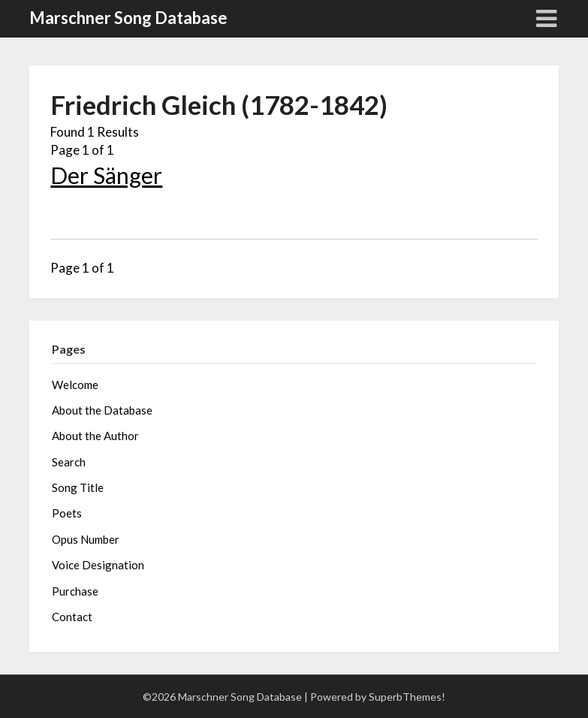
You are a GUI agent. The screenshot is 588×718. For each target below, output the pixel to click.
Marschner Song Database (128, 18)
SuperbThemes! (407, 697)
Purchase (75, 591)
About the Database (102, 410)
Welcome (75, 385)
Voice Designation (98, 565)
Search (69, 462)
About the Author (95, 436)
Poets (67, 513)
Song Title (78, 487)
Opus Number (86, 539)
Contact (72, 617)
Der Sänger (106, 175)
